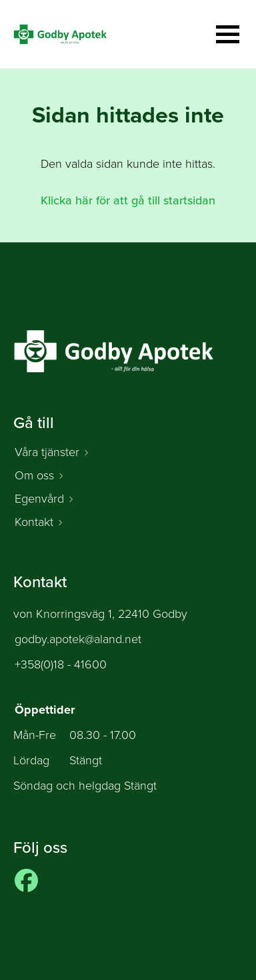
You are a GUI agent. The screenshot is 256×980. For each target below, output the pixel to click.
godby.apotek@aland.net (78, 639)
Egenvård (39, 499)
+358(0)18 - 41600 (61, 664)
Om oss (34, 475)
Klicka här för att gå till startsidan (128, 200)
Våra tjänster (47, 452)
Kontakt (34, 522)
